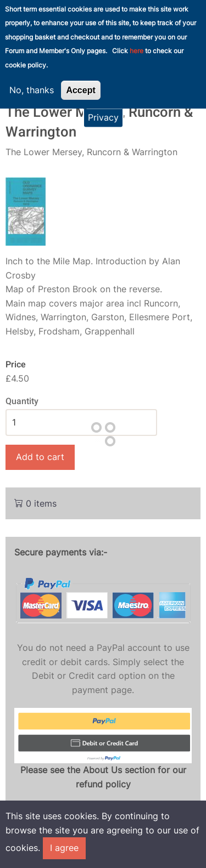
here (137, 43)
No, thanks (32, 82)
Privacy (103, 110)
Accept (80, 82)
